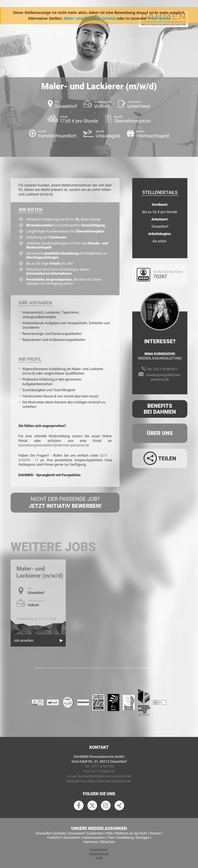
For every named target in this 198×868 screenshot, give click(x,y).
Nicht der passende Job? (65, 503)
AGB (99, 858)
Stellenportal (159, 18)
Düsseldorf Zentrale (51, 833)
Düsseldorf (76, 833)
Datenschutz (99, 854)
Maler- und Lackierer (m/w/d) (90, 18)
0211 (105, 455)
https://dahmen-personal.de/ (110, 781)
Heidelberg (125, 838)
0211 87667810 (103, 771)
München (108, 842)
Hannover (91, 842)
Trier (111, 838)
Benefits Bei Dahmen (160, 409)
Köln (110, 833)
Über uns (160, 433)
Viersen (155, 833)
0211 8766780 (103, 766)
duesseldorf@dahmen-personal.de (105, 776)
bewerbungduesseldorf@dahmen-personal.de (54, 445)
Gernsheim (72, 838)
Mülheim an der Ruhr (131, 833)
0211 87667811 (166, 369)
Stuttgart (143, 838)
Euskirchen (95, 833)
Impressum (99, 850)
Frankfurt (54, 838)
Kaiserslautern (94, 838)
